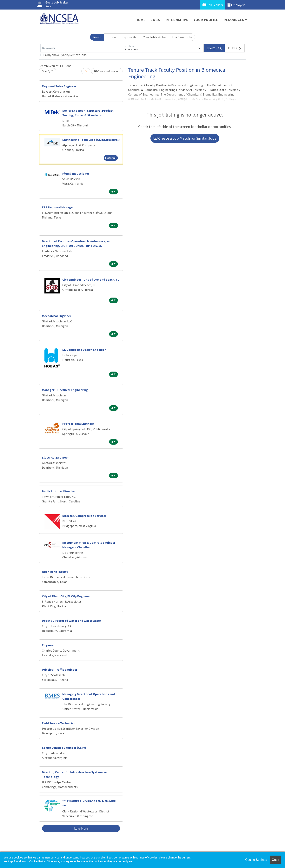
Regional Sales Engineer (59, 86)
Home (140, 20)
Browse (112, 37)
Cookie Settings (256, 860)
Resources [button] (234, 20)
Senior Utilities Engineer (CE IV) (64, 748)
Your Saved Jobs (182, 37)
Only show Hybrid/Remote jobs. (66, 55)
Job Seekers (213, 5)
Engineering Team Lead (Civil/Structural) (91, 140)
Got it (275, 860)
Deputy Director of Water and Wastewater (71, 621)
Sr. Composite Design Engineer (84, 350)
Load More (81, 828)
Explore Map (130, 37)
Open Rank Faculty (55, 572)
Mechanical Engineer (56, 316)
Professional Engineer (78, 424)
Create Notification (107, 71)
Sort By (46, 71)
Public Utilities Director (58, 491)
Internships (177, 20)
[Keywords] (81, 48)
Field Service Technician (59, 723)
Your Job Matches (155, 37)
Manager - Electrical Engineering (65, 390)
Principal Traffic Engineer (60, 670)
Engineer (48, 645)
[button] (235, 48)
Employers (236, 5)
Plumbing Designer (76, 173)
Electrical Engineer (55, 457)
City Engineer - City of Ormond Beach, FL (91, 279)
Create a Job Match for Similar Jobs (185, 138)
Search (97, 37)
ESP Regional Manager (58, 207)
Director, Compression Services (84, 516)
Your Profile (206, 20)
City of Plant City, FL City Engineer (66, 596)
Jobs (155, 20)
